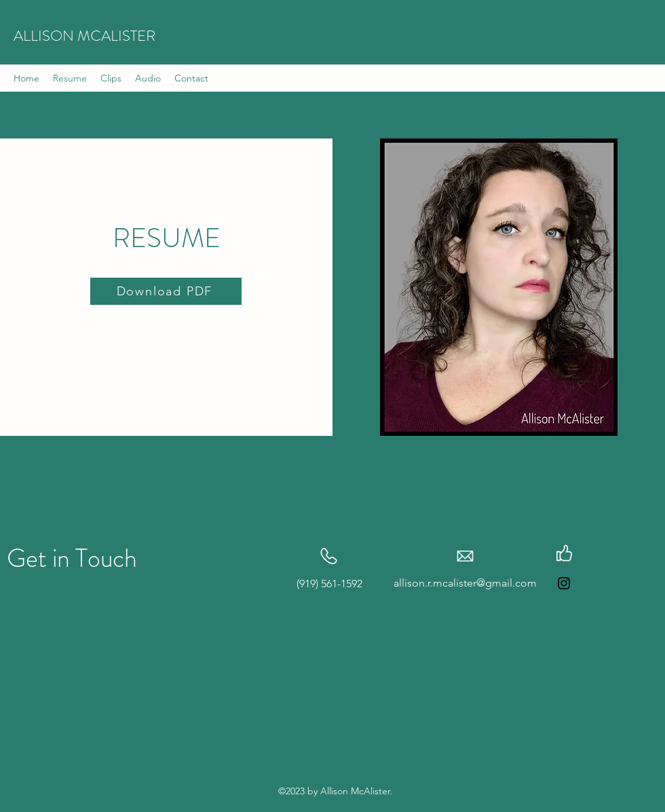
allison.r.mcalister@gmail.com (465, 583)
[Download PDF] (166, 291)
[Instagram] (564, 583)
